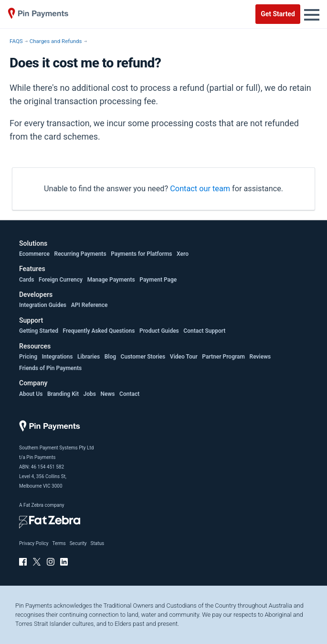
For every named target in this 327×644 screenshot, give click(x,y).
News (108, 394)
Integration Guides (43, 305)
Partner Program (223, 357)
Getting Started (39, 331)
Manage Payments (111, 280)
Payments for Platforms (141, 254)
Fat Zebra (33, 505)
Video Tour (184, 357)
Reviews (260, 357)
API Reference (90, 305)
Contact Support (204, 331)
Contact (129, 394)
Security (78, 543)
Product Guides (159, 331)
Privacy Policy (34, 543)
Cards (26, 280)
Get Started (278, 14)
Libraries (89, 357)
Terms (59, 543)
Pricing (28, 357)
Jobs (90, 394)
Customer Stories (143, 357)
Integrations (58, 357)
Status (97, 543)
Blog (110, 357)
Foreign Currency (61, 280)
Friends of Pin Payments (50, 368)
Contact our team (200, 189)
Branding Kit (63, 394)
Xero (183, 254)
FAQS (16, 41)
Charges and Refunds (56, 41)
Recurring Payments (80, 254)
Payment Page (158, 280)
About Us (31, 394)
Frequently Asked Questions (99, 331)
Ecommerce (34, 254)
